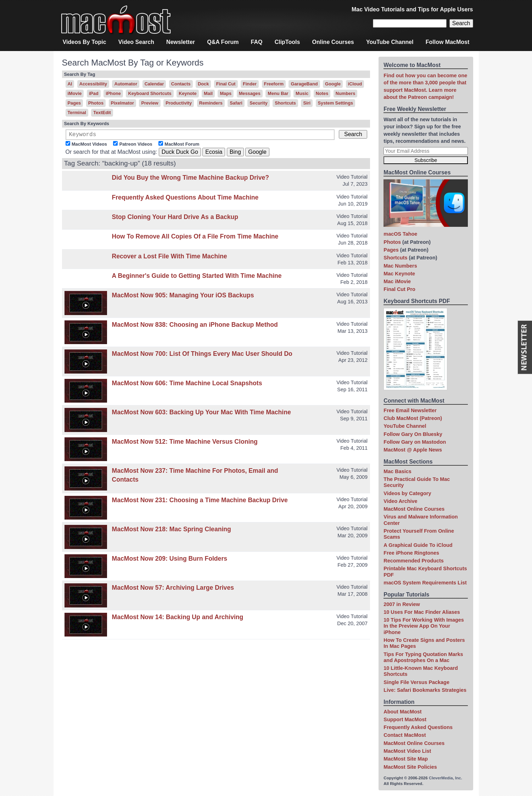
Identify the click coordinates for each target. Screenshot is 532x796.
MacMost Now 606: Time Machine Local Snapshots (187, 385)
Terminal (77, 113)
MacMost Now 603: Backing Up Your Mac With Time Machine (201, 414)
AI (70, 84)
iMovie (75, 93)
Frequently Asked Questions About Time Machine (185, 199)
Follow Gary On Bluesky (413, 434)
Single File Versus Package (416, 682)
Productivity (179, 103)
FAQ (257, 42)
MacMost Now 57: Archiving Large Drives (173, 589)
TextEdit (102, 113)
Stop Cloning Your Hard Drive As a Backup (175, 218)
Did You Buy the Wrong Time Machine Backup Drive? (191, 179)
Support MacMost (405, 719)
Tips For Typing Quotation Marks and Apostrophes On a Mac (423, 657)
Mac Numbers (400, 266)
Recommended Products (414, 561)
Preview (150, 103)
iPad (94, 93)
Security (259, 103)
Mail (208, 93)
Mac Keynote (399, 274)
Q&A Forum (223, 42)
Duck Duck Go (180, 153)
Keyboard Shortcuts (150, 93)
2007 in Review (402, 604)
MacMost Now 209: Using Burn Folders (170, 560)
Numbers (345, 93)
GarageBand (304, 84)
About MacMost (402, 712)
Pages (74, 103)
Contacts (181, 84)
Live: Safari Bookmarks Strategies (425, 690)
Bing (235, 153)
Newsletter (181, 42)
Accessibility (93, 84)
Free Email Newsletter (410, 410)
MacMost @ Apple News (413, 450)
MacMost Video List (407, 751)
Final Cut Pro (399, 289)
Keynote (188, 93)
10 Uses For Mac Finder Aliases (422, 612)
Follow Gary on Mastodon (415, 442)
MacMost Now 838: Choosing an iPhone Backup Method (195, 326)
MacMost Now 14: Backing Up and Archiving (178, 618)
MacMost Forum (182, 145)
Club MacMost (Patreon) (413, 418)
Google (333, 84)
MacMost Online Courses (414, 509)
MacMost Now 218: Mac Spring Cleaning (172, 531)
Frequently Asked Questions (418, 727)
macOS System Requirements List (425, 583)
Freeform (274, 84)
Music (302, 93)
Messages (250, 93)
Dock (203, 84)
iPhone (113, 93)
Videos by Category (407, 493)
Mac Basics (397, 471)
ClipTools (287, 42)
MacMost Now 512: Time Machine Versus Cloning (185, 443)
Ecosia (214, 153)
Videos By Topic (85, 42)
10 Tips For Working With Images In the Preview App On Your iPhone (424, 626)
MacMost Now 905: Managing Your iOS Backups (183, 297)
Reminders (211, 103)
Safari (236, 103)
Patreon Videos (136, 145)
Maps (226, 93)
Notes (322, 93)
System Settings (336, 103)
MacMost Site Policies (410, 767)
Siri (307, 103)
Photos (96, 103)
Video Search (136, 42)
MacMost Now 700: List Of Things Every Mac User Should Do (202, 355)
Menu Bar (278, 93)
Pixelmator (122, 103)
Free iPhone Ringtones (411, 553)
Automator (126, 84)
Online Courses (333, 42)
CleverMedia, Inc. (446, 778)
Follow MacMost (448, 42)
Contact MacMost (405, 735)
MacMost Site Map (406, 759)
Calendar (154, 84)
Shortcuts (285, 103)
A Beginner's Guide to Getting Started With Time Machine (197, 277)
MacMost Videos (89, 145)
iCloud (355, 84)
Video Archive (400, 501)
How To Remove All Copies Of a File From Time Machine (195, 238)
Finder (250, 84)
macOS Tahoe (400, 234)
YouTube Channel (390, 42)
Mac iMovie (397, 281)
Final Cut (226, 84)
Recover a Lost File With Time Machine (170, 258)
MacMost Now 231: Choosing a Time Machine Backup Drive (200, 501)
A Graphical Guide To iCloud (418, 545)
